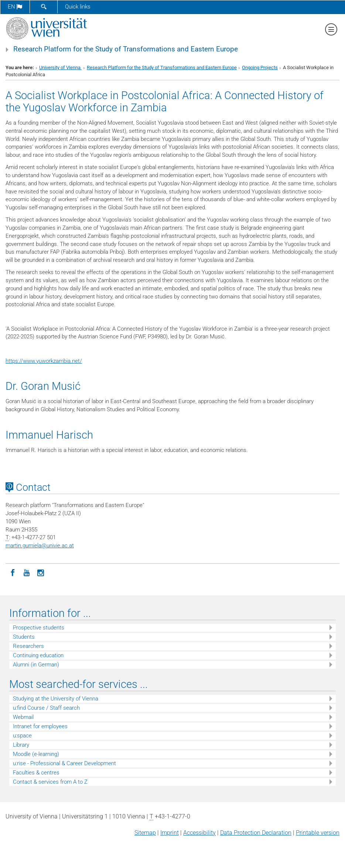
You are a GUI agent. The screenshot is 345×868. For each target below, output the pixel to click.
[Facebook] (13, 572)
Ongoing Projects (260, 67)
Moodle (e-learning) (36, 754)
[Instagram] (41, 572)
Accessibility (199, 833)
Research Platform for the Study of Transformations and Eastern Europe (126, 49)
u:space (22, 736)
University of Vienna (60, 67)
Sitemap (145, 833)
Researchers (28, 646)
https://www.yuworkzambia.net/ (44, 361)
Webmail (23, 717)
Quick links (78, 7)
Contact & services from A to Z (50, 782)
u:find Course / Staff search (46, 708)
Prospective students (39, 628)
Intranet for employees (40, 726)
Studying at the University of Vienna (56, 699)
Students (24, 637)
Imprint (170, 833)
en (15, 7)
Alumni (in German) (36, 665)
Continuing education (38, 655)
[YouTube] (27, 572)
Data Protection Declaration (256, 833)
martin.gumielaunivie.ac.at (40, 546)
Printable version (318, 833)
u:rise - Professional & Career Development (64, 763)
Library (21, 745)
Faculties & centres (36, 773)
